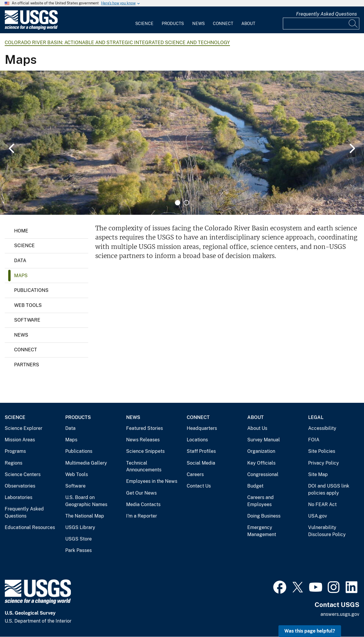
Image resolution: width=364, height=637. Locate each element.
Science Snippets (145, 451)
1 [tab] (178, 203)
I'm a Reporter (142, 516)
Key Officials (261, 463)
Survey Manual (264, 440)
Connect (223, 24)
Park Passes (79, 550)
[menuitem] (144, 20)
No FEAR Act (322, 504)
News (198, 24)
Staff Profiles (201, 451)
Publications (31, 290)
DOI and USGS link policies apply (329, 489)
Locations (197, 440)
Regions (14, 463)
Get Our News (141, 493)
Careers (195, 474)
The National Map (85, 516)
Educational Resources (30, 527)
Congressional (263, 474)
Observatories (20, 486)
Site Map (318, 474)
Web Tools (28, 305)
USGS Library (80, 527)
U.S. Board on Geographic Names (86, 501)
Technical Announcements (144, 466)
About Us (257, 428)
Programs (15, 451)
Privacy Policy (324, 463)
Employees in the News (152, 481)
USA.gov (318, 516)
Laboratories (19, 497)
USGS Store (79, 539)
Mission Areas (20, 440)
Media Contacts (143, 504)
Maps (21, 276)
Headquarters (202, 428)
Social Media (201, 463)
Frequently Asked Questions (327, 14)
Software (27, 320)
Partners (27, 365)
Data (20, 261)
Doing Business (264, 516)
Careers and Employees (261, 501)
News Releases (143, 440)
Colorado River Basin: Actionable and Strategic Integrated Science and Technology (117, 43)
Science (144, 24)
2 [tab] (186, 203)
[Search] (353, 24)
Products (173, 24)
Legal (316, 417)
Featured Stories (145, 428)
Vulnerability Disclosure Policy (327, 531)
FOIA (314, 440)
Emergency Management (262, 531)
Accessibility (322, 428)
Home (21, 231)
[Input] (321, 24)
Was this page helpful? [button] (310, 631)
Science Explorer (24, 428)
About (248, 24)
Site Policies (322, 451)
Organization (261, 451)
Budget (255, 486)
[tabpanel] (182, 143)
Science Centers (23, 474)
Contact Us (199, 486)
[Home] (31, 28)
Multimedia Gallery (86, 463)
